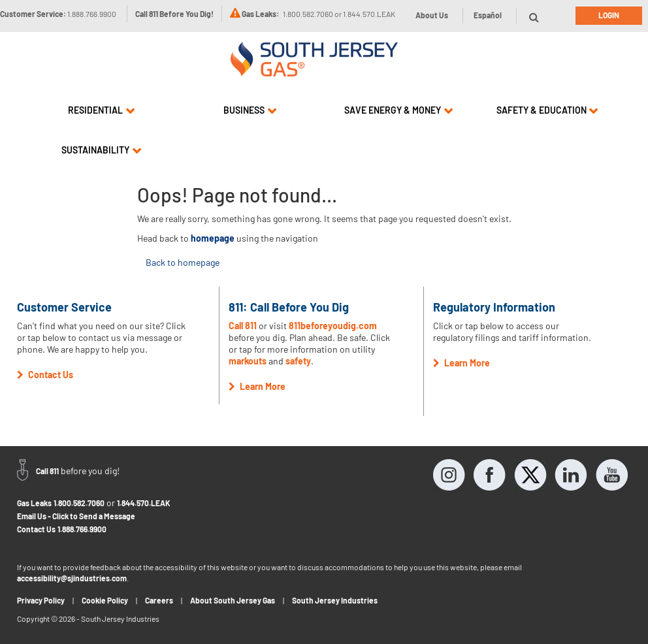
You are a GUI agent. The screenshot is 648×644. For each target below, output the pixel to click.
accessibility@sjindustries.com (72, 578)
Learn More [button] (257, 386)
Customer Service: (58, 14)
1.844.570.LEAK (144, 503)
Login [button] (609, 15)
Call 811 (243, 326)
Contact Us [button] (45, 375)
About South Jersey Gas (233, 600)
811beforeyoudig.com (333, 326)
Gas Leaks (34, 503)
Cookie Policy (105, 600)
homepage (213, 238)
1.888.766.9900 (82, 529)
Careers (159, 600)
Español (488, 15)
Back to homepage (183, 262)
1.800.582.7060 (79, 503)
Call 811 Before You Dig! (174, 14)
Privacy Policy (41, 600)
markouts (248, 361)
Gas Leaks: (260, 14)
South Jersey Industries (335, 600)
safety (298, 361)
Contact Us (36, 529)
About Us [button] (432, 15)
